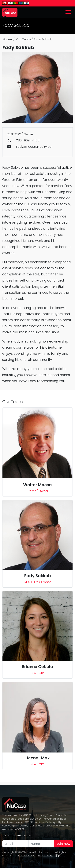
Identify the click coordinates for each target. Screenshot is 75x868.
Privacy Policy (26, 856)
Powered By (49, 856)
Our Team (23, 39)
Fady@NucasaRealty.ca (34, 147)
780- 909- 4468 (28, 140)
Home (7, 39)
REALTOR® (38, 673)
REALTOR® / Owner (38, 582)
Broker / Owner (37, 491)
